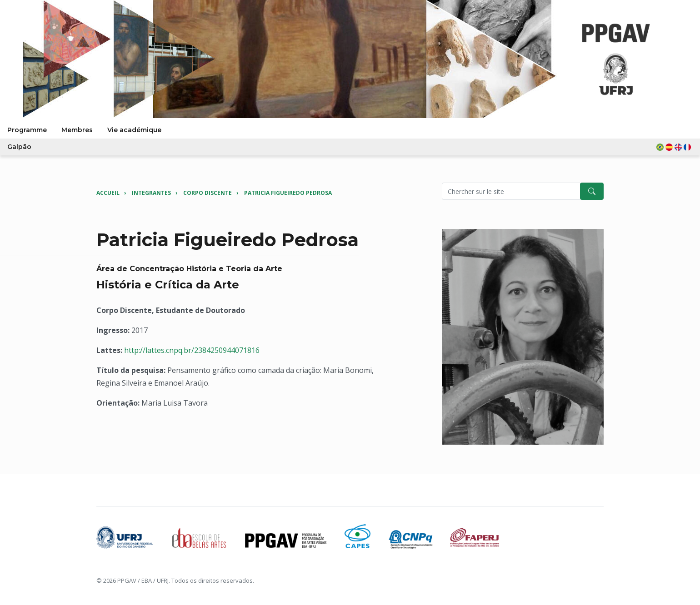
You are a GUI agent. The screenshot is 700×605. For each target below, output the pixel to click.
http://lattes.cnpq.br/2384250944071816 (192, 350)
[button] (675, 147)
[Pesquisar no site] (511, 191)
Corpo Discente (207, 193)
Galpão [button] (19, 147)
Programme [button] (27, 130)
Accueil (108, 193)
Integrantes (151, 193)
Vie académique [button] (134, 130)
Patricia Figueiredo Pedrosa (288, 193)
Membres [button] (77, 130)
